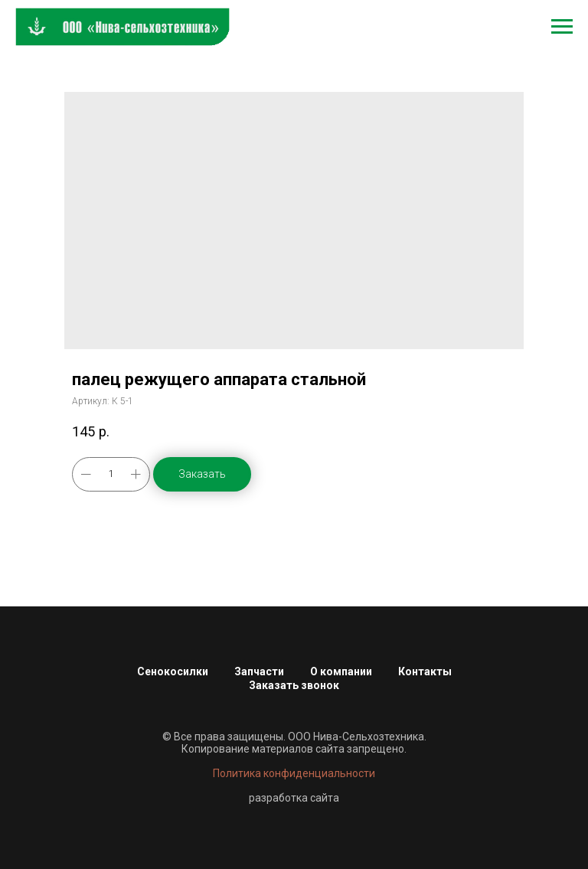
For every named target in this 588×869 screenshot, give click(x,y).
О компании (341, 671)
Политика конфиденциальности (294, 773)
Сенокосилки (173, 671)
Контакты (425, 671)
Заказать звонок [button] (294, 685)
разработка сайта (294, 798)
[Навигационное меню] (562, 27)
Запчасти (259, 671)
